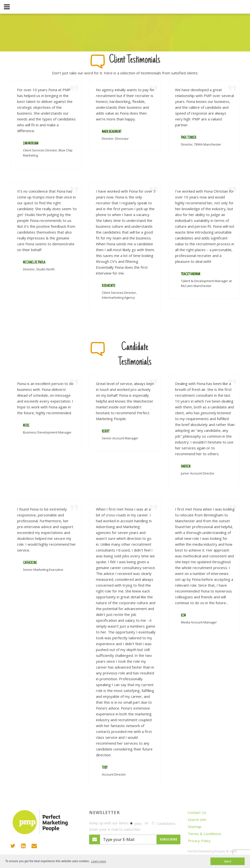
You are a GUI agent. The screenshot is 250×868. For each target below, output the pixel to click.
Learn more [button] (99, 861)
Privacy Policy (199, 841)
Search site (197, 819)
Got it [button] (228, 861)
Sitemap (195, 827)
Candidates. (164, 823)
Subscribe (168, 839)
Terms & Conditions (204, 834)
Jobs (136, 823)
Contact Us (197, 812)
